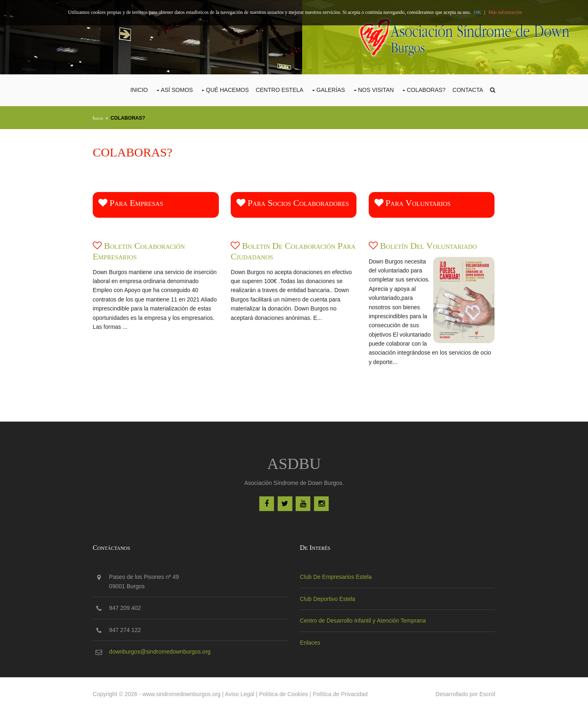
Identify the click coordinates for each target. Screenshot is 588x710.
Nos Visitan (374, 89)
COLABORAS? (424, 89)
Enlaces (310, 642)
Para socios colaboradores (294, 202)
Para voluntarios (413, 202)
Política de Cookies (285, 693)
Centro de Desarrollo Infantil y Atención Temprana (363, 620)
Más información (505, 12)
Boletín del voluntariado (429, 245)
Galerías (329, 89)
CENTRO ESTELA (278, 89)
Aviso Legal (241, 693)
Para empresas (133, 202)
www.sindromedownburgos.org (183, 693)
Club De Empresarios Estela (336, 576)
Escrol (486, 693)
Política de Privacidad (342, 693)
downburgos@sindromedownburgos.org (161, 651)
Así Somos (175, 89)
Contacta (466, 89)
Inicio (137, 89)
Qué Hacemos (226, 89)
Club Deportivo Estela (328, 598)
